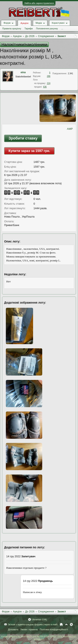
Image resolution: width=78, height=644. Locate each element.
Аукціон (24, 23)
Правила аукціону (12, 28)
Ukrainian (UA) (39, 619)
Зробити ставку (23, 138)
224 (49, 83)
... (62, 28)
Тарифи (28, 28)
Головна (61, 624)
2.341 (70, 74)
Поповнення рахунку (47, 28)
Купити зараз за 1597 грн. (29, 151)
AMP (70, 129)
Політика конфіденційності (54, 629)
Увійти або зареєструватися (39, 3)
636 (45, 87)
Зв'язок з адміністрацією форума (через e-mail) (33, 624)
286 (49, 76)
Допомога (13, 629)
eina (23, 72)
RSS (71, 624)
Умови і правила (29, 629)
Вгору (66, 624)
